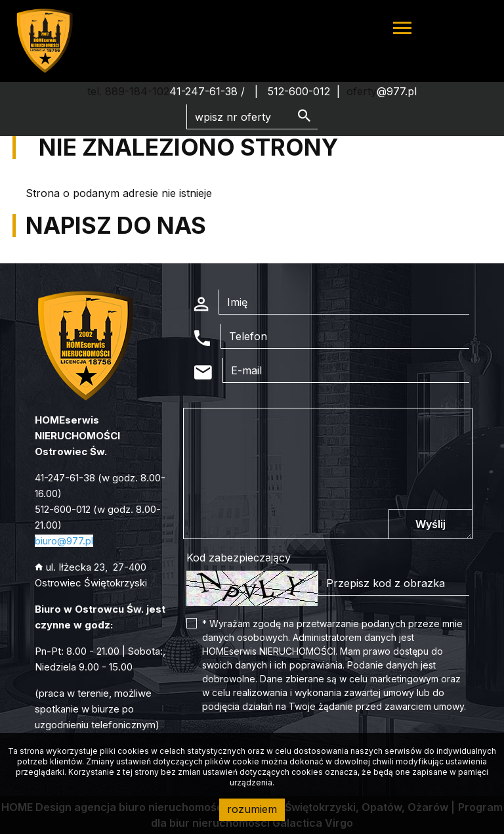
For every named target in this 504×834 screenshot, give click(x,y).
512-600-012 (299, 91)
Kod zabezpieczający (239, 558)
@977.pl (397, 91)
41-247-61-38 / (209, 91)
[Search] (252, 117)
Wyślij (430, 524)
